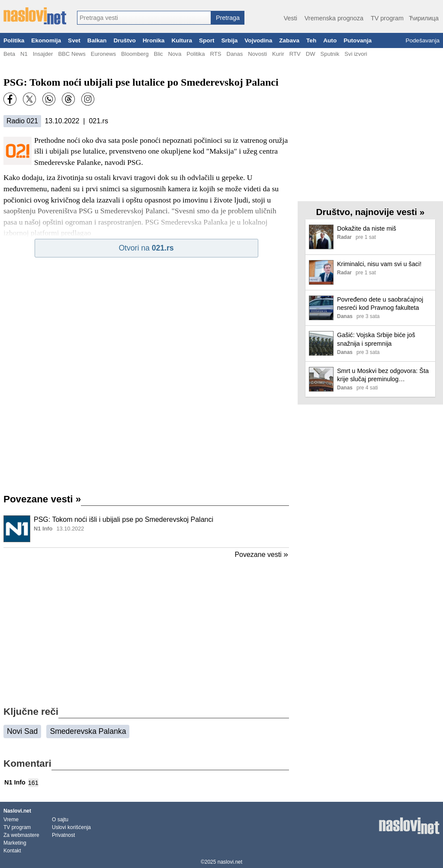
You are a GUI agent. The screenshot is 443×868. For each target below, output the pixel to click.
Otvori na (146, 248)
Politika (14, 40)
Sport (207, 40)
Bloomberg (135, 54)
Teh (311, 40)
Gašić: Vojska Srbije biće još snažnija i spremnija (376, 339)
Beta (9, 54)
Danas (234, 54)
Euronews (103, 54)
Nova (175, 54)
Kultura (182, 40)
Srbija (229, 40)
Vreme (11, 820)
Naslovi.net (17, 811)
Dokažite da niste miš (367, 228)
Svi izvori (356, 54)
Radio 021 (22, 121)
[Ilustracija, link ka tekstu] (17, 530)
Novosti (257, 54)
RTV (295, 54)
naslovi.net (230, 862)
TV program (387, 18)
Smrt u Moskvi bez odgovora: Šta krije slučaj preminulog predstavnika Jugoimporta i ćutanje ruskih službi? (383, 375)
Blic (158, 54)
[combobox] (144, 18)
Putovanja (358, 40)
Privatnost (63, 835)
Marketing (15, 843)
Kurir (278, 54)
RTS (215, 54)
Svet (74, 40)
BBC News (72, 54)
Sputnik (330, 54)
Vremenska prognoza (334, 18)
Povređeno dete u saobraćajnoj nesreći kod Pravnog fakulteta (380, 304)
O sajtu (60, 820)
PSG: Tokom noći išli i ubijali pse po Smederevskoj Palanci (124, 519)
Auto (330, 40)
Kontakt (12, 851)
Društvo (124, 40)
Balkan (97, 40)
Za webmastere (21, 835)
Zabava (289, 40)
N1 (24, 54)
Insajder (43, 54)
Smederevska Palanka (88, 731)
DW (311, 54)
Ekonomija (46, 40)
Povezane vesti (42, 499)
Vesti (291, 18)
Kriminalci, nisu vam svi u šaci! (379, 264)
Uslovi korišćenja (71, 827)
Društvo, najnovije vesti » (371, 212)
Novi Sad (22, 731)
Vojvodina (258, 40)
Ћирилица (424, 18)
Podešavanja (422, 40)
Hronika (154, 40)
